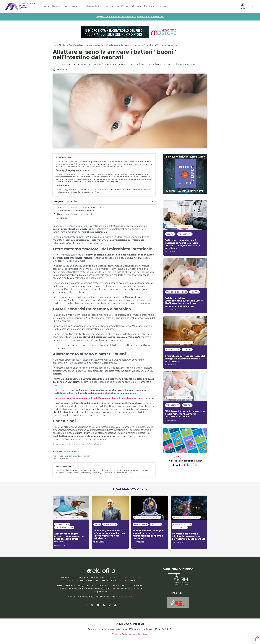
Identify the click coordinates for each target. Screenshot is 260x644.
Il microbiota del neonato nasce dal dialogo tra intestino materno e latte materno (185, 359)
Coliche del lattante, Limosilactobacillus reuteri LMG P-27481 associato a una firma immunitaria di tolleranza (184, 302)
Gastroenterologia (64, 528)
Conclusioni (63, 218)
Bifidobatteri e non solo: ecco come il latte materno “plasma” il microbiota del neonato (185, 414)
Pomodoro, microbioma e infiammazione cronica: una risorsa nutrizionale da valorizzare (109, 535)
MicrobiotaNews (125, 597)
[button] (45, 6)
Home (56, 45)
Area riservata (185, 234)
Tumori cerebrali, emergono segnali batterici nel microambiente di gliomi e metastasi (148, 535)
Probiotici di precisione (176, 292)
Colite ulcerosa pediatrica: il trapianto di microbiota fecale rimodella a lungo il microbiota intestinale (182, 244)
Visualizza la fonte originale (66, 451)
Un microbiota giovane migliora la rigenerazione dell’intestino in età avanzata (189, 536)
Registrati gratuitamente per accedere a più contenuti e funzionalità (130, 17)
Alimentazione (110, 524)
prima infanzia (84, 456)
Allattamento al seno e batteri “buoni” (75, 214)
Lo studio (58, 237)
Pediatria (64, 45)
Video (97, 524)
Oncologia (156, 524)
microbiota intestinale (67, 456)
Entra (243, 8)
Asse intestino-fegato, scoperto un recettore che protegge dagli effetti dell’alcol (69, 538)
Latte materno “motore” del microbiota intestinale (80, 207)
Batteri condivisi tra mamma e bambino (76, 211)
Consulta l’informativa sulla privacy (130, 634)
